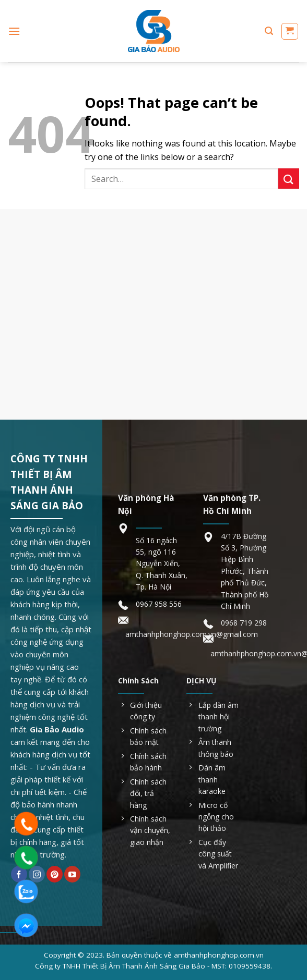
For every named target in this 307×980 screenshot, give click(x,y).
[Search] (269, 31)
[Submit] (289, 179)
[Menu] (14, 31)
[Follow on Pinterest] (55, 874)
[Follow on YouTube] (72, 874)
